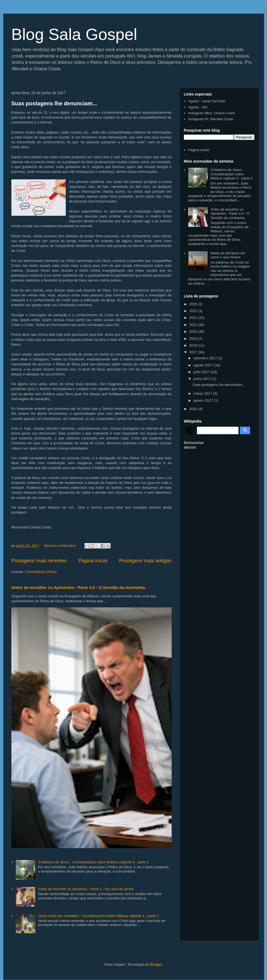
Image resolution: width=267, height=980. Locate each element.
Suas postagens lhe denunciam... (54, 103)
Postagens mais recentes (39, 561)
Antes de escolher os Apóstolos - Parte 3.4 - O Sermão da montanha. (79, 587)
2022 (194, 318)
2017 (194, 352)
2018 (194, 345)
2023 (194, 311)
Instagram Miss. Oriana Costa (212, 113)
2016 (194, 409)
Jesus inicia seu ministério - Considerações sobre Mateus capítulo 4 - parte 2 (98, 916)
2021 (194, 325)
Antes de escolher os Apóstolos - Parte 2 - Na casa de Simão (86, 889)
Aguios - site (198, 107)
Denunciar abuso (194, 445)
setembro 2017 (206, 358)
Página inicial (93, 561)
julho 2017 (202, 372)
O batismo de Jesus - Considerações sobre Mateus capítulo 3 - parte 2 (93, 862)
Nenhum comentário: (61, 546)
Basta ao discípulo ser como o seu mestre (228, 255)
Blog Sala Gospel (74, 34)
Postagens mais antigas (145, 561)
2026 (194, 304)
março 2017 (203, 393)
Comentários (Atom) (41, 572)
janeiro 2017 (204, 400)
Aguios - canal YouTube (207, 101)
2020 (194, 332)
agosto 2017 (204, 365)
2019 (194, 339)
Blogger (156, 964)
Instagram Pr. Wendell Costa (211, 119)
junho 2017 (203, 379)
